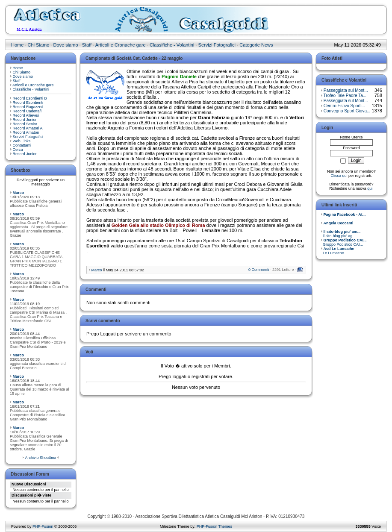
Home (17, 45)
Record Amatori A (28, 128)
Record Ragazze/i (28, 107)
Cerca (18, 150)
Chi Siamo (39, 45)
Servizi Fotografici (217, 45)
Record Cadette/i (27, 111)
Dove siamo (65, 45)
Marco (19, 193)
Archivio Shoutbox (40, 458)
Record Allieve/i (26, 115)
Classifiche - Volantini (172, 45)
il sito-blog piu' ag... (340, 234)
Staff (87, 45)
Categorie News (256, 45)
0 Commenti (259, 270)
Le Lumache (337, 251)
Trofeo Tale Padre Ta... (345, 96)
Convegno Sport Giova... (347, 111)
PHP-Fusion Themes (214, 526)
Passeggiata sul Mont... (346, 90)
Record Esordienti (28, 103)
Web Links (22, 141)
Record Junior (25, 120)
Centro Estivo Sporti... (344, 106)
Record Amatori (26, 132)
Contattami (22, 145)
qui (370, 188)
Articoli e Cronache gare (121, 45)
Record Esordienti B (30, 98)
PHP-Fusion (43, 526)
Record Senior (25, 124)
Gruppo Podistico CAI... (344, 242)
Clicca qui (339, 176)
